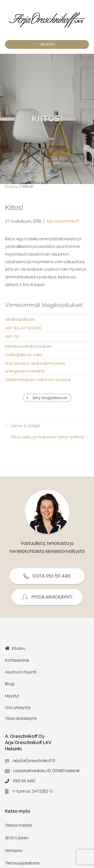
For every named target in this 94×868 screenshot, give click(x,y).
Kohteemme (17, 660)
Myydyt (12, 696)
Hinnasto (14, 851)
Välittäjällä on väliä (24, 355)
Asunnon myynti (21, 672)
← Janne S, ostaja (23, 426)
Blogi (10, 684)
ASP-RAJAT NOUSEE (23, 328)
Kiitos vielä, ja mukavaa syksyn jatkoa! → (50, 437)
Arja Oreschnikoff (63, 221)
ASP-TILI (12, 337)
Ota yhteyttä (18, 708)
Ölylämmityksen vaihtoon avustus (38, 380)
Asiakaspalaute (20, 319)
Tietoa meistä (18, 825)
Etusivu (12, 186)
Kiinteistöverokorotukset (28, 346)
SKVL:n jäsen (17, 838)
